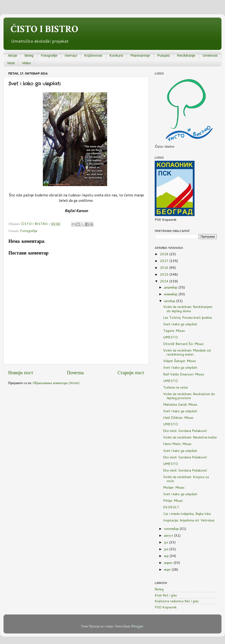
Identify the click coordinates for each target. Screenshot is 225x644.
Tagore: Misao (174, 331)
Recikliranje (186, 55)
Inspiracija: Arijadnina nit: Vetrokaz (189, 520)
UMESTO (171, 337)
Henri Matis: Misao (177, 444)
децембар (171, 287)
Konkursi (116, 55)
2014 (165, 281)
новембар (171, 294)
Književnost (93, 55)
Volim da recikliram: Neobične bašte (190, 437)
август (169, 535)
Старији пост (131, 372)
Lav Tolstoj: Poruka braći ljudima (187, 317)
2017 (165, 261)
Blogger (137, 626)
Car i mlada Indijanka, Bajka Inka (187, 514)
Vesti (11, 63)
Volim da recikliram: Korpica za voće (186, 479)
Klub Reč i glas (166, 595)
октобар (170, 301)
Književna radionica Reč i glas (177, 601)
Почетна (75, 372)
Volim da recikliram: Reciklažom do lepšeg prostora (189, 396)
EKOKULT (171, 507)
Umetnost (210, 55)
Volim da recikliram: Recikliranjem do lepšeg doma (188, 309)
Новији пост (21, 372)
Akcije (13, 55)
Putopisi (163, 55)
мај (167, 556)
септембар (172, 529)
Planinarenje (140, 55)
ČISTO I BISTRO (44, 29)
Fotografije (49, 55)
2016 (165, 268)
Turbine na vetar (176, 387)
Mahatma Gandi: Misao (180, 404)
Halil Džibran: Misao (178, 417)
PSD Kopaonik (166, 607)
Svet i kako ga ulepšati (180, 324)
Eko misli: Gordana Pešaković (185, 431)
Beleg (29, 55)
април (169, 563)
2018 (165, 254)
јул (167, 542)
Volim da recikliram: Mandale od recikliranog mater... (187, 352)
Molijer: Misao (174, 487)
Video (26, 63)
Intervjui (71, 55)
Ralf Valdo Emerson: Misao (184, 374)
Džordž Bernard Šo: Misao (183, 344)
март (168, 569)
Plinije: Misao (173, 500)
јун (167, 549)
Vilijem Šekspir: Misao (180, 361)
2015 (165, 274)
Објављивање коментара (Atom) (56, 383)
